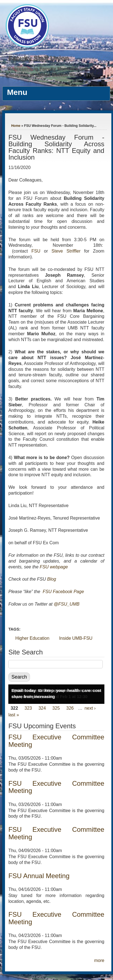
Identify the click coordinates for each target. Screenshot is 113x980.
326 (70, 708)
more (99, 960)
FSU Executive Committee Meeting (56, 741)
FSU (38, 251)
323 (28, 708)
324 (42, 708)
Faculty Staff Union (39, 58)
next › (90, 708)
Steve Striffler (66, 251)
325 (56, 708)
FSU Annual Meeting (39, 876)
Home (16, 126)
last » (14, 715)
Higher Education (32, 638)
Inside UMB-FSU (76, 638)
